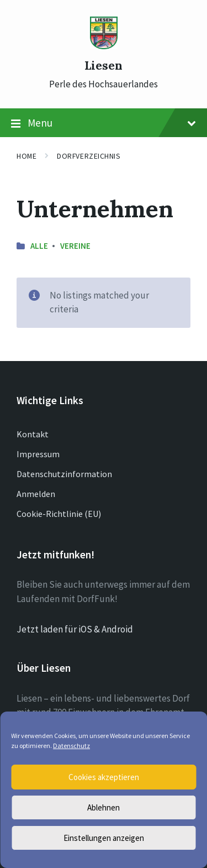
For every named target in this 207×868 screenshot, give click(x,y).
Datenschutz (71, 746)
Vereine (75, 246)
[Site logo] (104, 46)
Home (26, 156)
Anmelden (36, 494)
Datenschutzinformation (64, 474)
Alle (39, 246)
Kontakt (33, 434)
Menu (104, 123)
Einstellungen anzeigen (104, 838)
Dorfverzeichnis (89, 156)
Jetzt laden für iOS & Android (75, 629)
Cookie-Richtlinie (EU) (59, 514)
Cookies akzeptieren (104, 777)
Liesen (104, 66)
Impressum (38, 454)
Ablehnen (104, 807)
